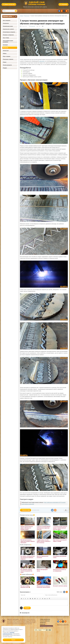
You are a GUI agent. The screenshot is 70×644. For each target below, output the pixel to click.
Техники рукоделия (7, 65)
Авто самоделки (7, 20)
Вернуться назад (26, 510)
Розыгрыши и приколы (8, 59)
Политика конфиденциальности (46, 626)
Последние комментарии (45, 621)
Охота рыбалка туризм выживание (8, 41)
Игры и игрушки (7, 56)
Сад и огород (6, 38)
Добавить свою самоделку (45, 619)
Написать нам (43, 624)
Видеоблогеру (43, 622)
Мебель (5, 53)
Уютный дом (6, 51)
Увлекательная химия (8, 26)
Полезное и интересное (8, 35)
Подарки (5, 68)
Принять (13, 640)
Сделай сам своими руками (35, 3)
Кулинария (5, 45)
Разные (5, 62)
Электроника (6, 23)
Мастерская (6, 48)
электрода (42, 61)
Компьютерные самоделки (9, 32)
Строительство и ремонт (8, 29)
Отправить (27, 608)
